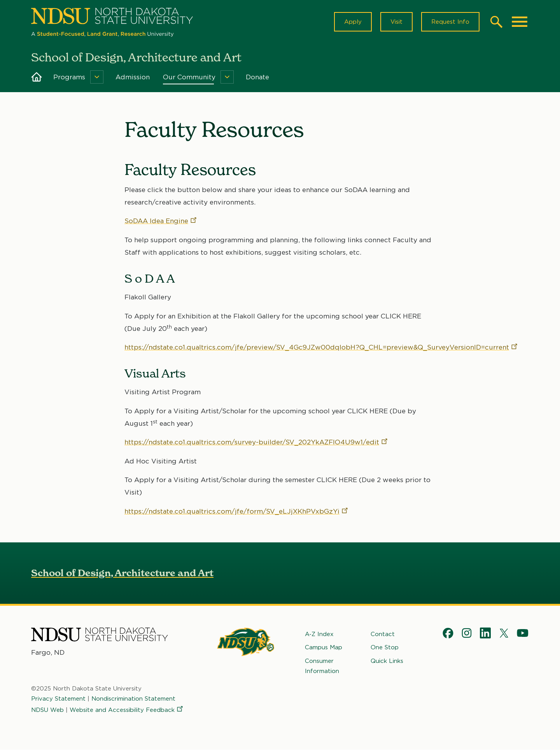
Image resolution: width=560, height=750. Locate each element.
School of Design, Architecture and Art (122, 573)
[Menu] (97, 77)
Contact (383, 634)
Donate (257, 77)
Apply (353, 22)
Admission (133, 77)
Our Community (189, 77)
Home (37, 77)
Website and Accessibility (127, 710)
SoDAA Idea (161, 221)
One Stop (385, 647)
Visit (396, 22)
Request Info (450, 22)
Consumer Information (322, 666)
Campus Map (324, 647)
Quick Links (387, 661)
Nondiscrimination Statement (133, 699)
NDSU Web (47, 710)
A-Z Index (319, 634)
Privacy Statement (58, 699)
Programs (69, 77)
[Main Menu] (520, 22)
